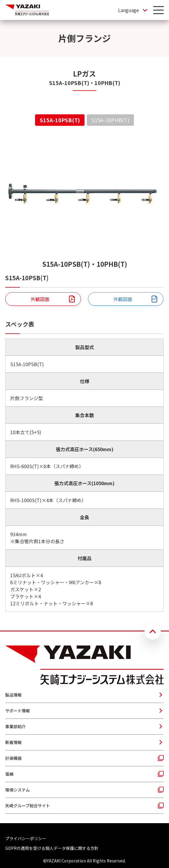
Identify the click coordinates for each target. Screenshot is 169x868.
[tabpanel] (84, 373)
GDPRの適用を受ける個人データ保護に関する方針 (52, 848)
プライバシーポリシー (26, 838)
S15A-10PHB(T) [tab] (110, 120)
